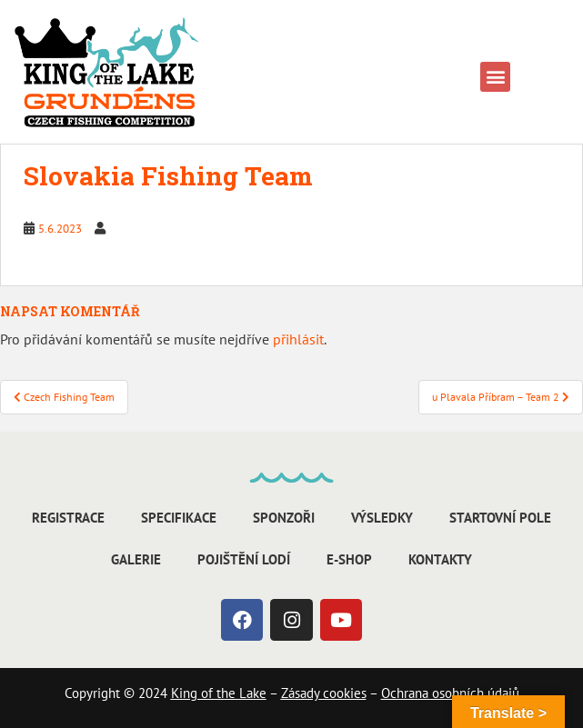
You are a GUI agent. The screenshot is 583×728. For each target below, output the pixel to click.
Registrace (68, 518)
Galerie (136, 559)
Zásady (300, 693)
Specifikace (179, 518)
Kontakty (440, 559)
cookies (343, 693)
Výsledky (382, 518)
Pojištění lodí (244, 559)
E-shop (349, 559)
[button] (495, 77)
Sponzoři (284, 518)
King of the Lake (219, 693)
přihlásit (298, 339)
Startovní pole (500, 518)
